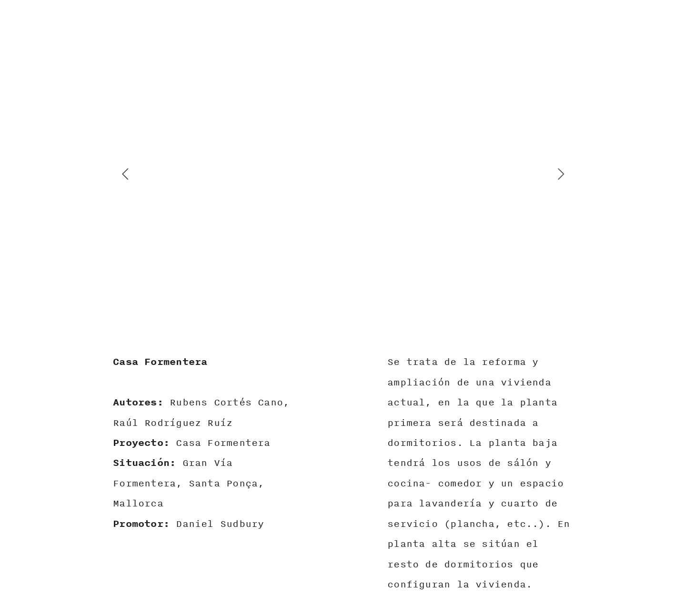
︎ (650, 36)
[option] (343, 174)
